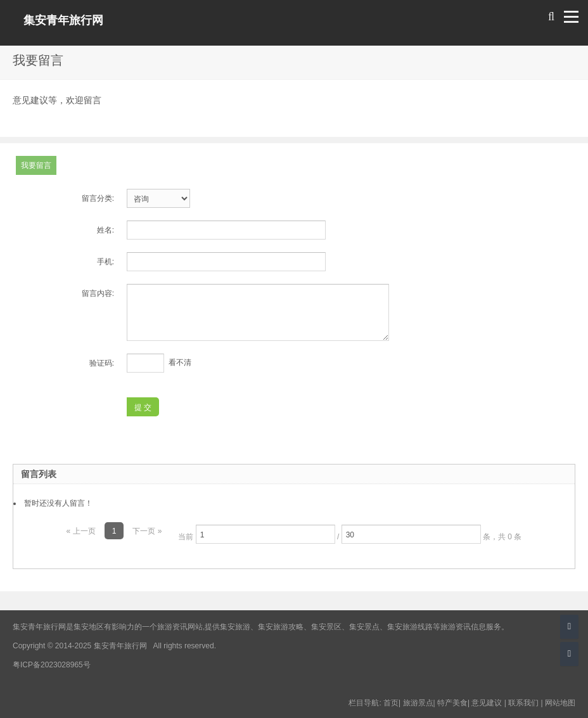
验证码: (102, 363)
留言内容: (98, 293)
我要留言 (36, 165)
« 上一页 (81, 531)
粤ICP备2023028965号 (52, 665)
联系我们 (523, 703)
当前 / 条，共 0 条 (350, 534)
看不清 (180, 362)
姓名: (105, 230)
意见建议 (487, 703)
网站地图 (560, 703)
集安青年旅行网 (63, 20)
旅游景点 (418, 703)
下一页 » (147, 531)
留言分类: (98, 198)
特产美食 (452, 703)
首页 (391, 703)
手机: (105, 262)
